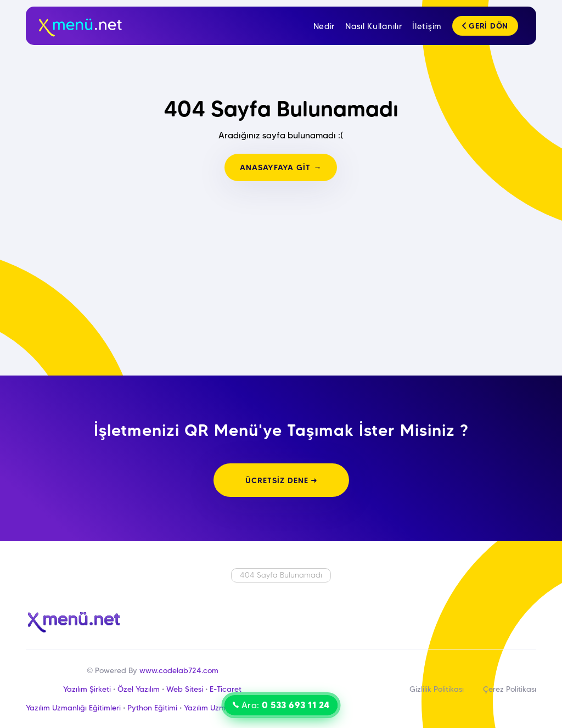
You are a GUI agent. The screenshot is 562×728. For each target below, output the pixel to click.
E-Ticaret (226, 689)
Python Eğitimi (152, 708)
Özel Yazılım (139, 689)
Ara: (281, 705)
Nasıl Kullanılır (373, 26)
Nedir (324, 26)
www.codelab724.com (179, 670)
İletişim (427, 26)
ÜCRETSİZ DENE (281, 480)
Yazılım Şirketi (87, 689)
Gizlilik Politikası (437, 689)
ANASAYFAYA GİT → (281, 167)
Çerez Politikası (510, 689)
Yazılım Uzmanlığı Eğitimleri (73, 708)
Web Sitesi (185, 689)
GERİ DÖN (485, 26)
